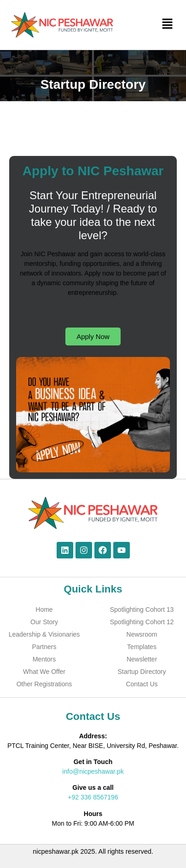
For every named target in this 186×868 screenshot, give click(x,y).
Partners (44, 647)
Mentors (44, 659)
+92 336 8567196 (93, 797)
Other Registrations (44, 684)
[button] (168, 25)
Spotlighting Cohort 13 (142, 609)
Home (44, 609)
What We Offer (44, 672)
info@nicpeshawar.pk (93, 771)
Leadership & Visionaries (44, 634)
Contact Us (142, 684)
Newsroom (142, 634)
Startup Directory (142, 672)
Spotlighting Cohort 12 (142, 622)
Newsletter (142, 659)
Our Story (44, 622)
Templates (142, 647)
